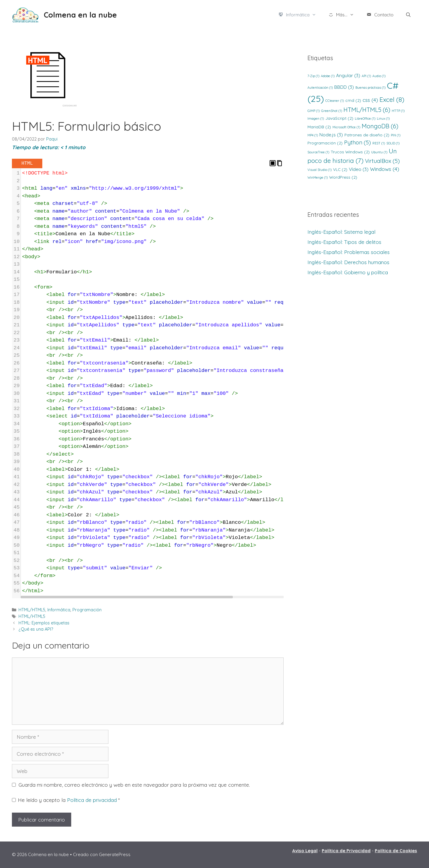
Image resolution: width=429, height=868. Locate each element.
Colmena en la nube (80, 15)
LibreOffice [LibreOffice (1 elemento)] (365, 119)
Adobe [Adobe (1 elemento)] (328, 76)
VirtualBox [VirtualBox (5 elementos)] (382, 161)
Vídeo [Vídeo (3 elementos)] (359, 169)
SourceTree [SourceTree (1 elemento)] (318, 152)
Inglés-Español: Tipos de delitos (344, 242)
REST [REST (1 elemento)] (379, 143)
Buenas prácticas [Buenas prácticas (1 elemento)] (370, 88)
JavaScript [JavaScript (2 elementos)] (339, 118)
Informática (300, 15)
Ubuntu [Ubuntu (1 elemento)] (379, 152)
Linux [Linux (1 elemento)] (383, 119)
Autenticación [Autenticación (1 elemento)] (320, 88)
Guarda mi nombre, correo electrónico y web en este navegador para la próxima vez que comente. (134, 785)
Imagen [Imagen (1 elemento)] (316, 119)
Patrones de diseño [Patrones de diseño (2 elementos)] (367, 135)
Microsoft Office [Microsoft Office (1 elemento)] (346, 127)
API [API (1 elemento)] (366, 76)
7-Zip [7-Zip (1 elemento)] (313, 76)
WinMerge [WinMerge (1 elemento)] (318, 177)
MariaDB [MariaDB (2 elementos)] (319, 127)
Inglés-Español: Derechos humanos (348, 262)
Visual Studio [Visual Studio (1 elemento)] (320, 170)
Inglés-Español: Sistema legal (341, 232)
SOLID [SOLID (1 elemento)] (393, 143)
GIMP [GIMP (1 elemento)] (314, 111)
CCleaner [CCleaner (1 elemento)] (335, 101)
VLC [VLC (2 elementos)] (340, 169)
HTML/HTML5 (32, 610)
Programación (87, 610)
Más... (344, 15)
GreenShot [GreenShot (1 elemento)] (332, 111)
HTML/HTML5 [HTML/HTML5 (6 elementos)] (367, 110)
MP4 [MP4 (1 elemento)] (313, 135)
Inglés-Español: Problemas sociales (349, 252)
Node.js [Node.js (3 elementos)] (331, 135)
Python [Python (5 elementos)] (357, 142)
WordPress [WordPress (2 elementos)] (343, 177)
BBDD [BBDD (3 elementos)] (344, 87)
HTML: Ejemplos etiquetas (44, 623)
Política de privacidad (93, 800)
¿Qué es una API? (36, 629)
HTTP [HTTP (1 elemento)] (398, 111)
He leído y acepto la (66, 800)
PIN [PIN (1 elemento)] (396, 135)
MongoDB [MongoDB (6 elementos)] (380, 126)
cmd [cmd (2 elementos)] (353, 100)
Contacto (380, 15)
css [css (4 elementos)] (370, 100)
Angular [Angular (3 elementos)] (348, 75)
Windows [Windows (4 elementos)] (385, 169)
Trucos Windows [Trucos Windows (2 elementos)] (350, 152)
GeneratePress (115, 854)
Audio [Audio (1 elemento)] (379, 76)
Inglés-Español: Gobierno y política (348, 272)
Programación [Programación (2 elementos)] (325, 143)
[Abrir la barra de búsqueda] (408, 15)
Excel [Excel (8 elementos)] (392, 99)
